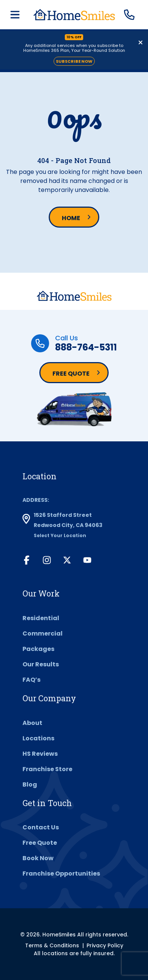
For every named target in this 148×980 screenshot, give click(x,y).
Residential (41, 618)
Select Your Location (60, 535)
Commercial (43, 633)
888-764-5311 (86, 347)
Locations (38, 738)
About (32, 723)
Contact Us (41, 827)
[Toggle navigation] (15, 15)
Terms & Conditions (52, 945)
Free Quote (71, 374)
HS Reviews (40, 754)
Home (71, 218)
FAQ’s (31, 680)
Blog (30, 784)
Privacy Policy (105, 945)
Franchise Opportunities (61, 874)
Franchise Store (47, 769)
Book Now (38, 858)
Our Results (41, 664)
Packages (38, 649)
